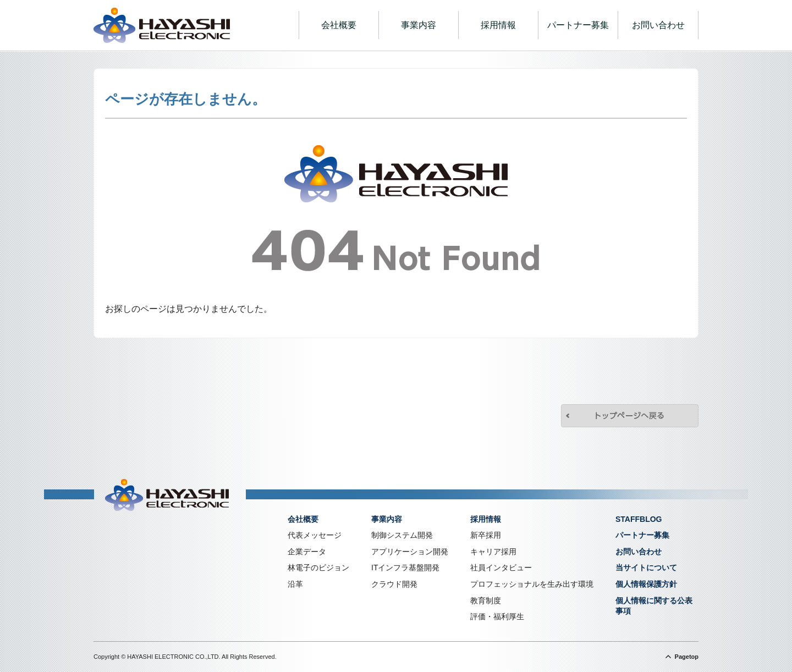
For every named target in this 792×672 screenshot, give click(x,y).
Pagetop (687, 657)
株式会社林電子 (162, 25)
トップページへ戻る (630, 416)
